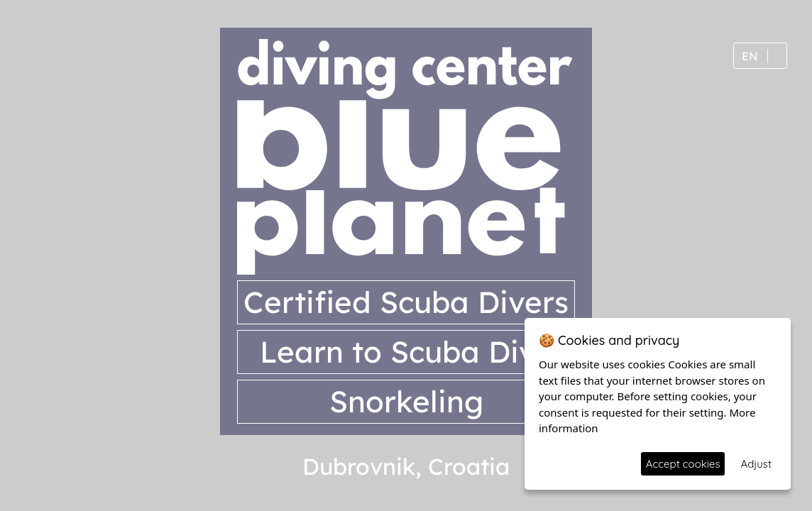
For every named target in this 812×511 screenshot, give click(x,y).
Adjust (756, 464)
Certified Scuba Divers (406, 302)
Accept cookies (683, 464)
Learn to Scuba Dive (406, 352)
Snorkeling (406, 401)
